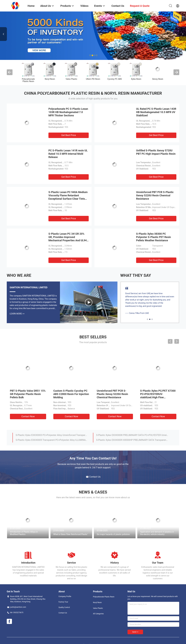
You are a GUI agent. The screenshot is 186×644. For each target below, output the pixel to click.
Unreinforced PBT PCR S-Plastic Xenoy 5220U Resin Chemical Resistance (155, 195)
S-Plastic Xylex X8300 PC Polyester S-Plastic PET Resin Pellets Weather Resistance (154, 237)
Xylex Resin (136, 79)
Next (183, 34)
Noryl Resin (50, 79)
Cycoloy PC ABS (115, 79)
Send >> (135, 632)
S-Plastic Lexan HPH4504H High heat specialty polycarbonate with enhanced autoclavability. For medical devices (132, 435)
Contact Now (28, 416)
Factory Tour (63, 602)
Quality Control (64, 607)
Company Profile (65, 596)
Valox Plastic (71, 79)
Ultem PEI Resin (93, 79)
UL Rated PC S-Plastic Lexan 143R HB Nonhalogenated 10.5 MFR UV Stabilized (156, 112)
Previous (3, 34)
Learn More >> (17, 314)
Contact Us (63, 613)
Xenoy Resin (158, 79)
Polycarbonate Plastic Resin (28, 80)
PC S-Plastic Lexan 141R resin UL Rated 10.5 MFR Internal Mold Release (68, 154)
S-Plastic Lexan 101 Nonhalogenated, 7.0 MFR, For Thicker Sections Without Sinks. (132, 440)
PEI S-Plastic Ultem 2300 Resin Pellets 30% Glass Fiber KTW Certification (157, 394)
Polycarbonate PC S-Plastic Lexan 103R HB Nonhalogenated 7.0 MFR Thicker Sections (68, 112)
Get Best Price (69, 135)
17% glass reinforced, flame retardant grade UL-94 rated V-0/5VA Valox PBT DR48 (52, 440)
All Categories (98, 614)
